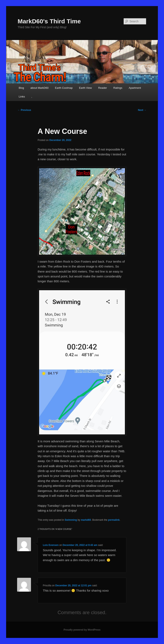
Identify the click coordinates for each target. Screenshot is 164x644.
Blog (21, 88)
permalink (114, 520)
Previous (24, 110)
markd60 (86, 520)
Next (142, 110)
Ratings (118, 88)
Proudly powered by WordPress (82, 630)
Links (22, 97)
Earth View (85, 88)
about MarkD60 (39, 88)
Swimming (71, 520)
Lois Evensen (51, 545)
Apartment (135, 88)
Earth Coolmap (64, 88)
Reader (103, 88)
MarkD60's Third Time (49, 21)
